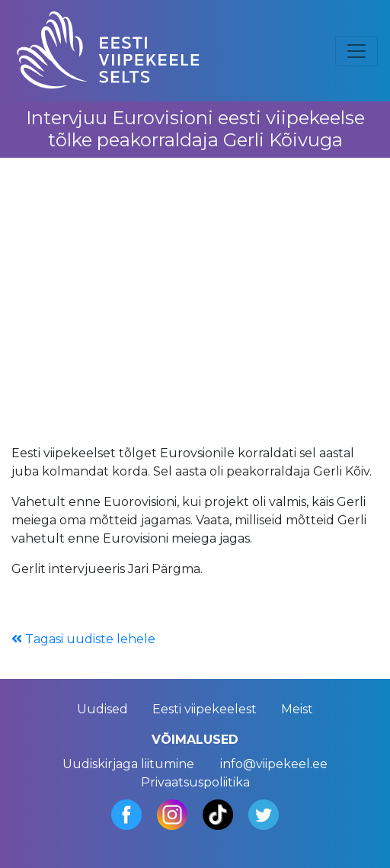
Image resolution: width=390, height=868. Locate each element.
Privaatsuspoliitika (195, 782)
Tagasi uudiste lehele (83, 639)
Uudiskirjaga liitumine (128, 764)
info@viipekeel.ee (274, 764)
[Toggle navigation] (356, 51)
